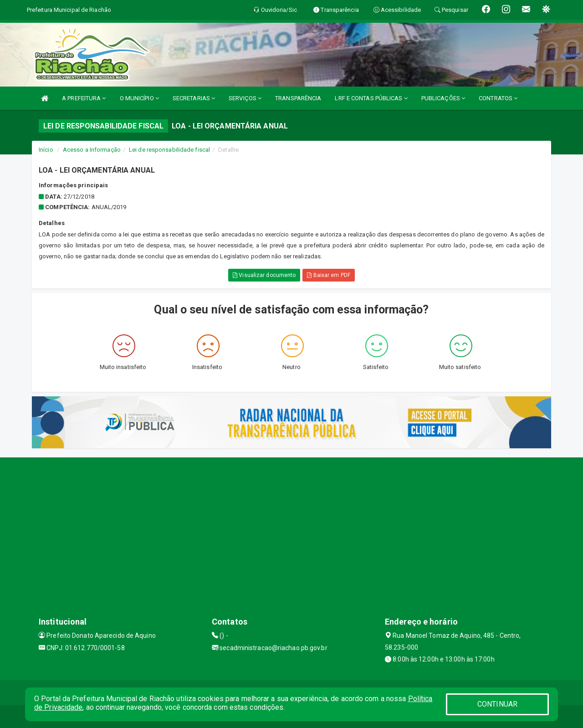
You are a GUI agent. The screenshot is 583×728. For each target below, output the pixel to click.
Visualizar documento (264, 275)
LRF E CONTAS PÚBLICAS (371, 98)
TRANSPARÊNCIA (298, 98)
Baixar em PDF (329, 275)
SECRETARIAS (194, 98)
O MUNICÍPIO (139, 98)
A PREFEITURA (84, 98)
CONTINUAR (497, 704)
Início (46, 150)
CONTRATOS (498, 98)
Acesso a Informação (92, 150)
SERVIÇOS (245, 98)
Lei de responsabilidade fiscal (169, 150)
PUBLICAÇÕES (443, 98)
